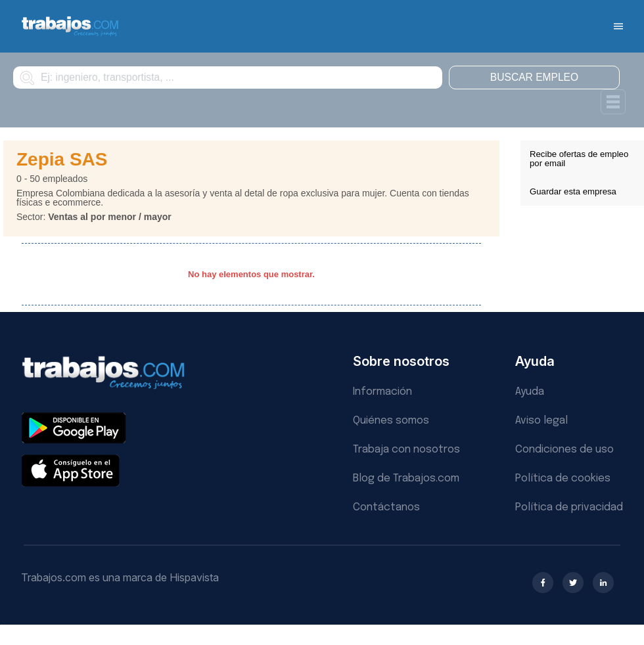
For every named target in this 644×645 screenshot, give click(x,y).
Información (382, 392)
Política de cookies (563, 478)
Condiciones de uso (564, 450)
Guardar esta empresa (573, 191)
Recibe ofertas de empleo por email (579, 159)
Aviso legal (541, 421)
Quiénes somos (391, 421)
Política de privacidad (569, 507)
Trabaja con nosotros (406, 450)
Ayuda (530, 392)
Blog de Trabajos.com (406, 478)
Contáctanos (386, 507)
